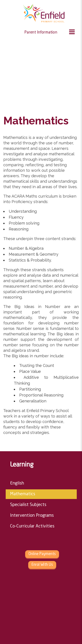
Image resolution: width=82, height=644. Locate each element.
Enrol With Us (42, 565)
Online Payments (42, 554)
